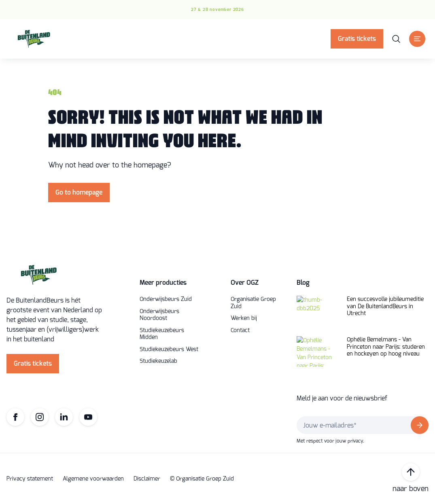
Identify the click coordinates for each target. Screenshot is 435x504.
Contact (240, 330)
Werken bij (244, 318)
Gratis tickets (357, 39)
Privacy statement (30, 479)
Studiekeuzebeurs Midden (162, 334)
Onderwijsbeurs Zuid (166, 299)
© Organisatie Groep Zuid (202, 479)
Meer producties (163, 283)
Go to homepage (79, 192)
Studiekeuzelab (158, 361)
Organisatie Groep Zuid (253, 303)
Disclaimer (147, 479)
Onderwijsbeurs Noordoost (159, 315)
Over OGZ (245, 283)
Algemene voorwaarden (93, 479)
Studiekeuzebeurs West (169, 349)
